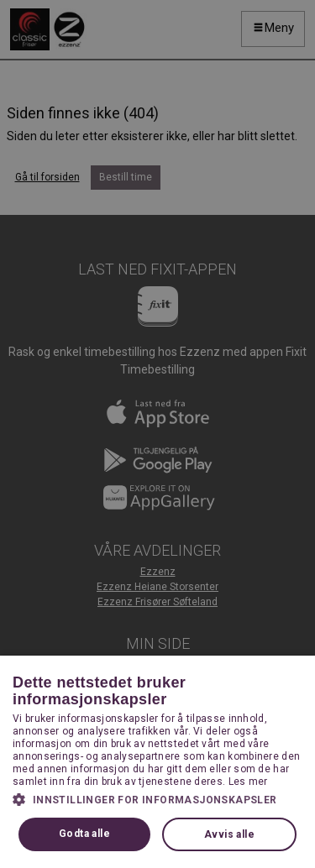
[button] (157, 799)
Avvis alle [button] (229, 834)
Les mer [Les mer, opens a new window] (248, 782)
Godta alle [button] (84, 834)
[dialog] (157, 434)
